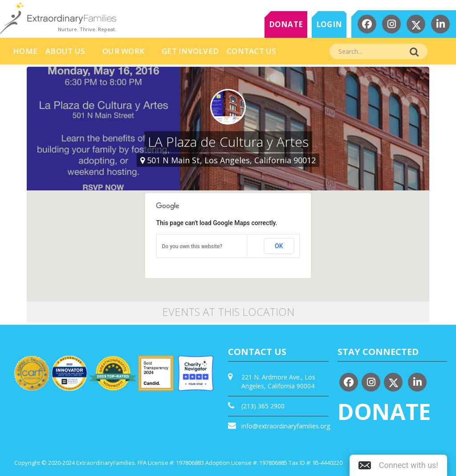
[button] (398, 465)
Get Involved (190, 51)
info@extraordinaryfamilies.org (286, 426)
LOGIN (329, 24)
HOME (25, 51)
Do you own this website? (192, 246)
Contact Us (252, 51)
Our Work (123, 51)
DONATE (286, 24)
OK (279, 246)
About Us (65, 51)
